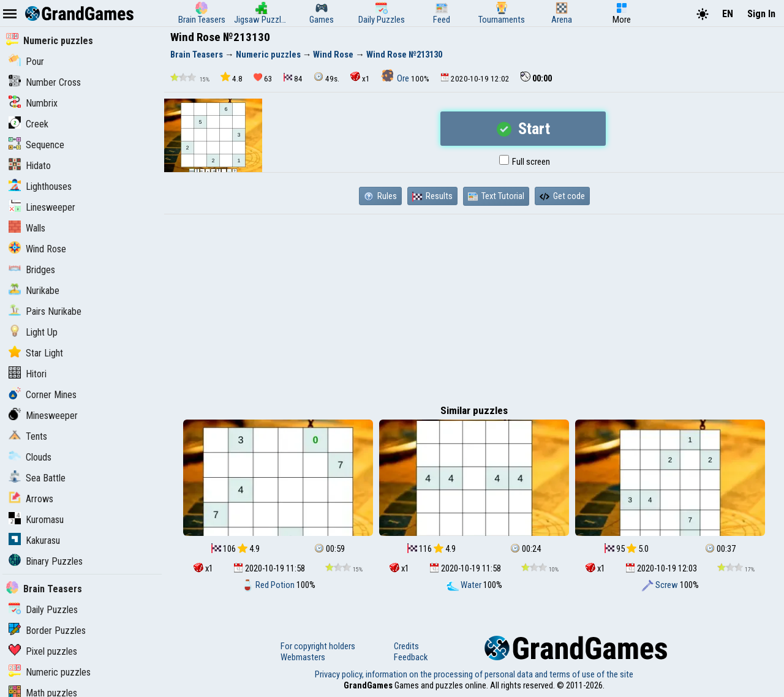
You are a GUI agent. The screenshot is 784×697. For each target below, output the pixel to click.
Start (523, 129)
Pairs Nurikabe (45, 311)
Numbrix (33, 103)
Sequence (36, 145)
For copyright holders (318, 646)
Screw (661, 585)
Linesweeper (42, 207)
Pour (26, 62)
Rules (380, 196)
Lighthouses (40, 186)
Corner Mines (43, 395)
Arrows (31, 499)
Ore (396, 78)
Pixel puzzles (43, 651)
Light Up (33, 332)
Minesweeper (43, 416)
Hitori (28, 374)
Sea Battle (37, 478)
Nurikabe (34, 291)
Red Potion (269, 585)
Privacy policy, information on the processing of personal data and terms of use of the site (474, 674)
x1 (360, 77)
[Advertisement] (474, 306)
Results (432, 196)
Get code (562, 196)
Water (465, 585)
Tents (28, 436)
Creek (28, 124)
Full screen (525, 162)
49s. (326, 77)
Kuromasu (36, 520)
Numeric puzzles (50, 41)
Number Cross (45, 82)
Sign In (761, 14)
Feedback (411, 657)
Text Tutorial (496, 196)
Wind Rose (37, 249)
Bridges (32, 270)
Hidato (30, 166)
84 (293, 78)
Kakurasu (34, 541)
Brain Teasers (44, 589)
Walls (27, 228)
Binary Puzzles (46, 561)
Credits (406, 646)
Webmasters (303, 657)
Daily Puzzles (43, 610)
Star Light (36, 353)
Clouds (30, 457)
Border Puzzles (47, 631)
